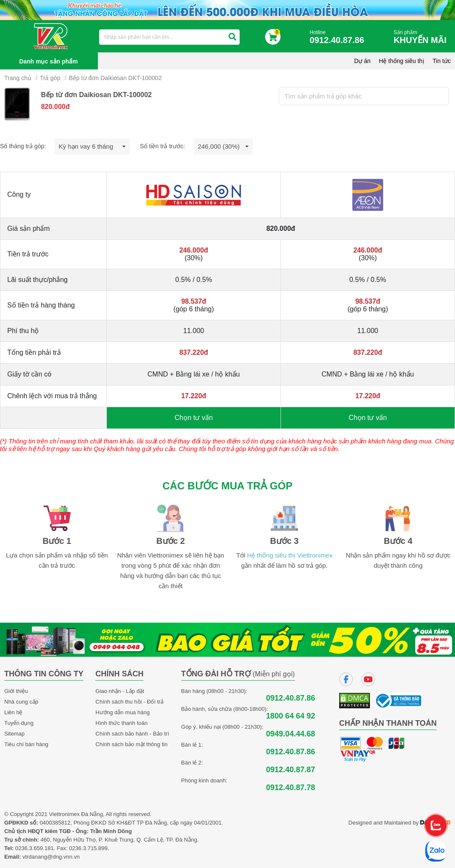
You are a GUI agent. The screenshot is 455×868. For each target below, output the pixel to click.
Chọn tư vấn (194, 418)
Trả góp (50, 78)
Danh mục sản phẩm (49, 61)
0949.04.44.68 (290, 734)
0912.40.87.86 (290, 698)
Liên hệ (13, 712)
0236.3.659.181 (34, 848)
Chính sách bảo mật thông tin (131, 744)
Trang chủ (18, 78)
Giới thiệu (16, 691)
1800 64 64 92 (290, 716)
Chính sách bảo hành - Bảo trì (132, 734)
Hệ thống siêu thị (401, 61)
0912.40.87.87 (290, 770)
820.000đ (55, 107)
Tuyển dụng (19, 723)
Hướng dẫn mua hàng (122, 712)
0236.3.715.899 (88, 848)
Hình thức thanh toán (121, 723)
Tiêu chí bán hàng (26, 744)
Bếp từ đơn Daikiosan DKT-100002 (115, 78)
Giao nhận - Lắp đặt (120, 691)
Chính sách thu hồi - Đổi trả (129, 702)
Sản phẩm (422, 37)
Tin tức (442, 61)
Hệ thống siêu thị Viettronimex (290, 555)
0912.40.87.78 (290, 788)
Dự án (362, 61)
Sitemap (14, 734)
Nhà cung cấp (21, 702)
